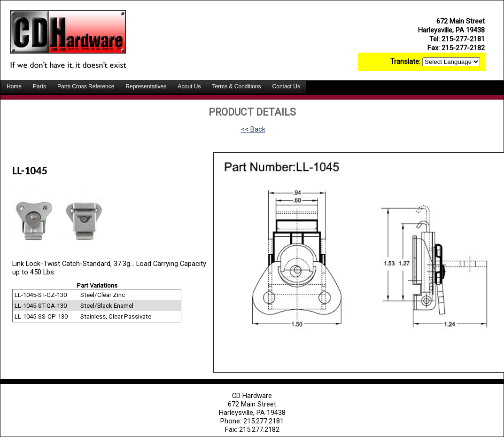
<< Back (253, 129)
